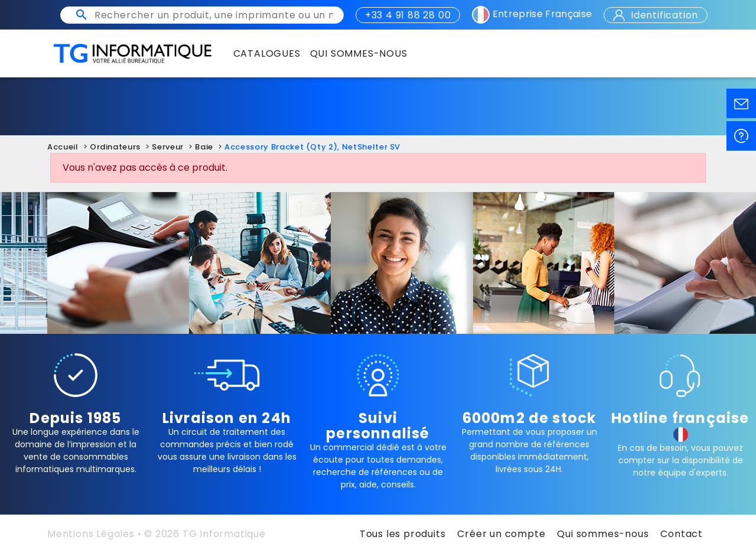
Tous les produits (403, 534)
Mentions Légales (91, 534)
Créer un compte (501, 534)
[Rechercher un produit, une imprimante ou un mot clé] (214, 15)
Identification (656, 15)
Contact (682, 534)
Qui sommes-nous (603, 534)
